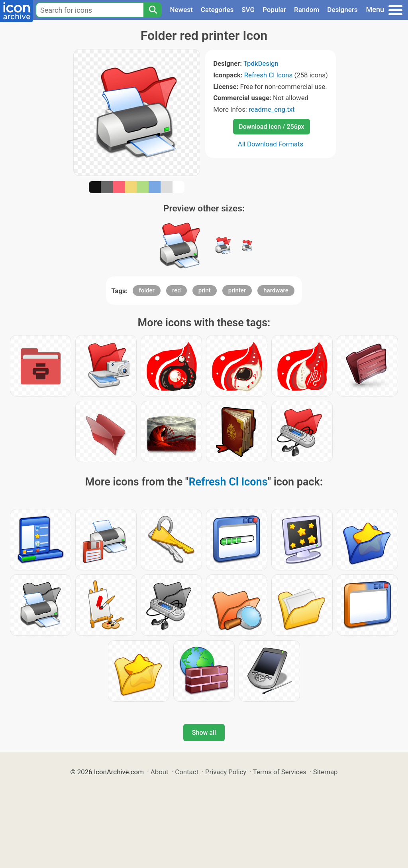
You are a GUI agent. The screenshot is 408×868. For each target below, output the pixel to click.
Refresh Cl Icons (269, 75)
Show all (204, 733)
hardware (276, 290)
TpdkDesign (261, 63)
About (160, 772)
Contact (187, 772)
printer (237, 290)
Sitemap (326, 772)
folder (146, 290)
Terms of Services (280, 772)
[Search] (153, 10)
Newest (181, 10)
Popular (274, 10)
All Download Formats (271, 144)
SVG (248, 10)
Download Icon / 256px (271, 127)
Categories (217, 10)
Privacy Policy (226, 772)
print (205, 290)
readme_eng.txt (272, 109)
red (177, 290)
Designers (342, 10)
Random (307, 10)
